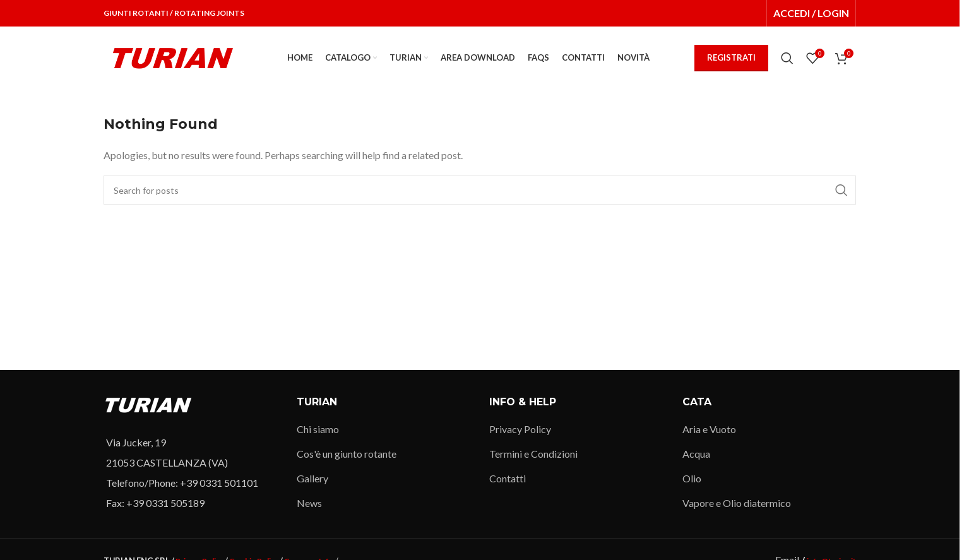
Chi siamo (318, 429)
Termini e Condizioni (533, 454)
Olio (692, 478)
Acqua (696, 454)
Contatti (508, 478)
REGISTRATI (731, 57)
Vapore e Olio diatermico (737, 503)
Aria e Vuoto (709, 429)
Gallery (312, 478)
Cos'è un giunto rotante (347, 454)
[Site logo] (173, 57)
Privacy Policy (520, 429)
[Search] (787, 58)
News (309, 503)
